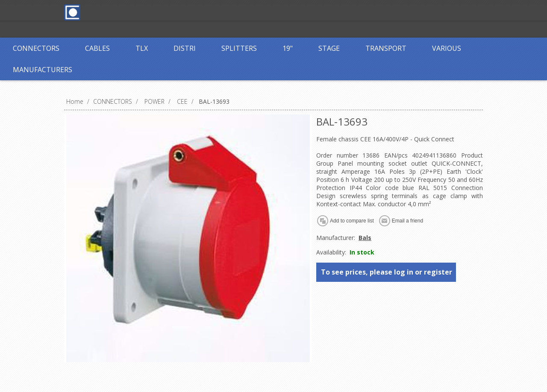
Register (221, 12)
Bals (365, 238)
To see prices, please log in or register (387, 272)
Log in (256, 12)
